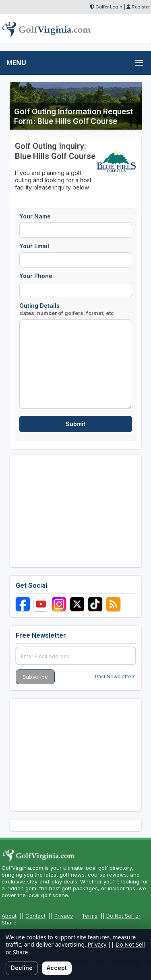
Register (141, 7)
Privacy (64, 916)
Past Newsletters (115, 676)
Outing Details (67, 309)
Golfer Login (109, 7)
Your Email (34, 246)
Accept (57, 968)
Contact (35, 916)
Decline (22, 968)
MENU (16, 63)
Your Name (35, 216)
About (9, 916)
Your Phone (36, 276)
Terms (90, 916)
